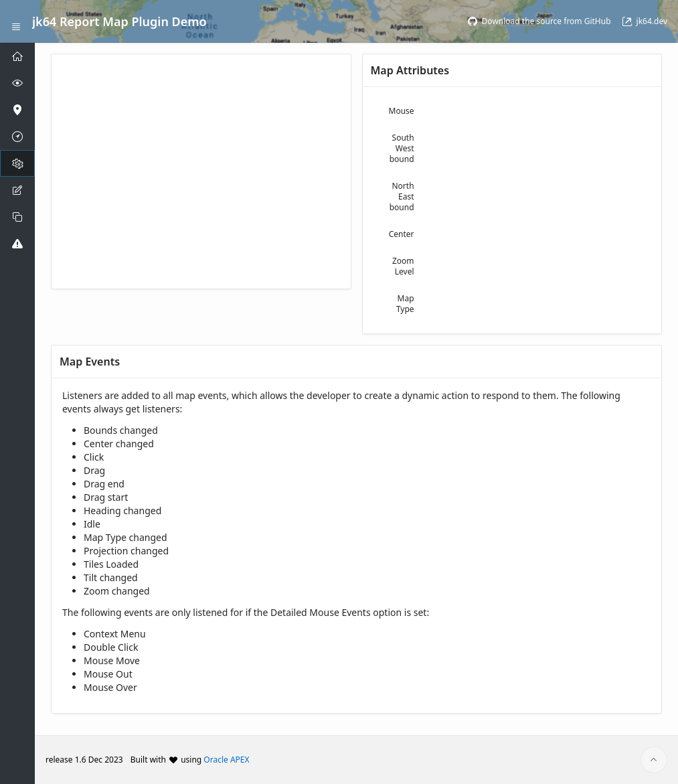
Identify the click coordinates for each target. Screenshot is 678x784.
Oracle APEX (226, 760)
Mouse (402, 111)
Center (402, 234)
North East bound (402, 197)
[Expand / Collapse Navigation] (16, 21)
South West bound (402, 148)
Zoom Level (403, 266)
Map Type (405, 304)
